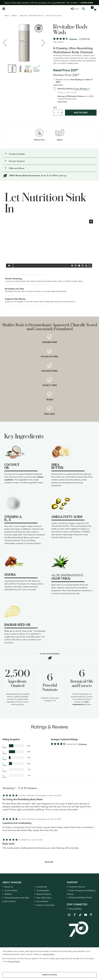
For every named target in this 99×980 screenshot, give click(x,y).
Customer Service (79, 887)
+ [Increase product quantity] (61, 113)
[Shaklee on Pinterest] (91, 923)
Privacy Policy (49, 954)
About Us (10, 887)
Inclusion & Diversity (47, 910)
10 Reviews (73, 39)
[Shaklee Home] (14, 9)
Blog (77, 917)
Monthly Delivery (63, 89)
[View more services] (84, 39)
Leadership (43, 887)
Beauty (14, 16)
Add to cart (81, 113)
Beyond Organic (45, 896)
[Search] (83, 9)
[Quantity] (58, 113)
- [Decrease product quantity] (54, 112)
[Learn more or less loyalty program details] (62, 101)
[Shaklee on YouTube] (86, 923)
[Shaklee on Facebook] (75, 923)
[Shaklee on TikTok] (80, 922)
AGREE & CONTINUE (49, 975)
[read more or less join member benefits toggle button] (58, 85)
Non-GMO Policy (46, 901)
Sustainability (44, 892)
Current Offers (12, 892)
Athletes (9, 896)
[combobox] (82, 89)
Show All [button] (49, 862)
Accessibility (43, 905)
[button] (49, 154)
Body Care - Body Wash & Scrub (32, 16)
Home (6, 16)
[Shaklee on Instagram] (69, 923)
